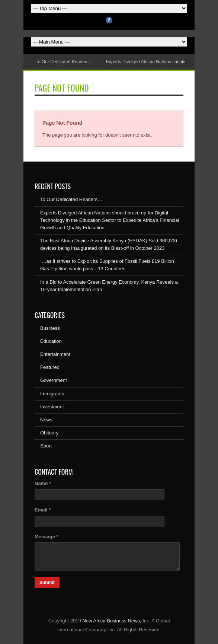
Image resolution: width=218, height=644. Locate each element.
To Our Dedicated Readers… (64, 62)
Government (54, 380)
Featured (50, 367)
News (46, 420)
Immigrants (52, 394)
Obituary (49, 433)
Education (51, 341)
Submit (47, 583)
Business (50, 328)
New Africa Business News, (112, 621)
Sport (46, 446)
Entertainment (55, 354)
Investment (52, 407)
